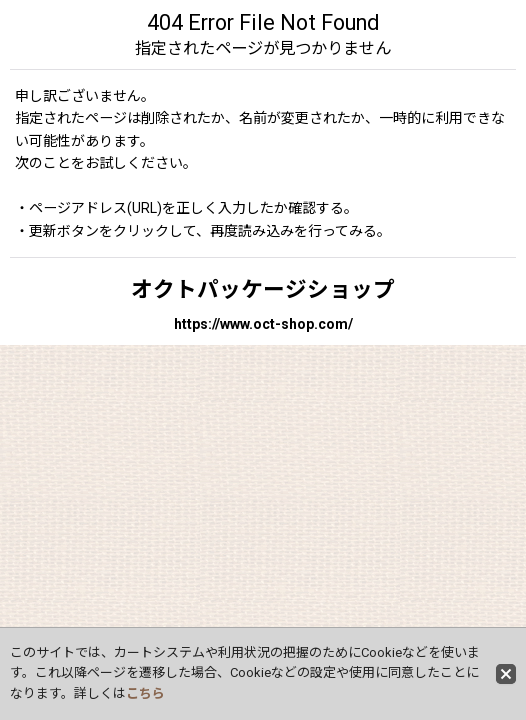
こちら (145, 693)
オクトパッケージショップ (263, 289)
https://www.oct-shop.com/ (263, 324)
